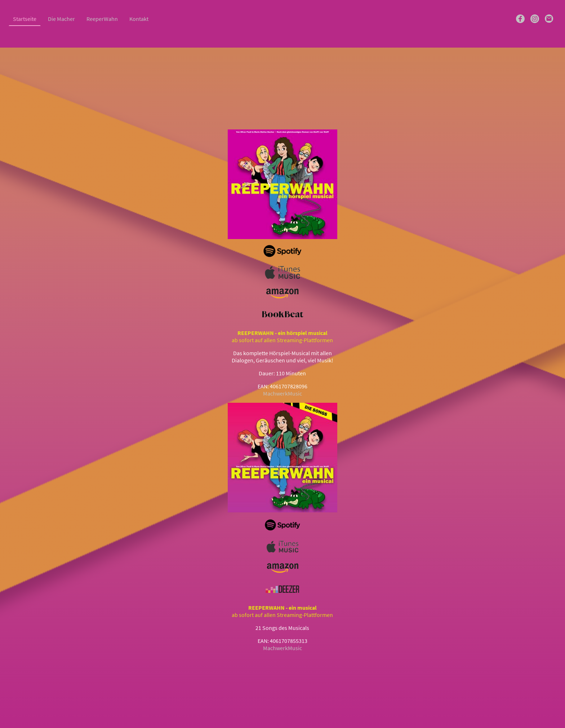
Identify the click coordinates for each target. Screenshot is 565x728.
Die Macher (61, 19)
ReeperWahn (102, 19)
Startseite (25, 19)
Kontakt (139, 19)
